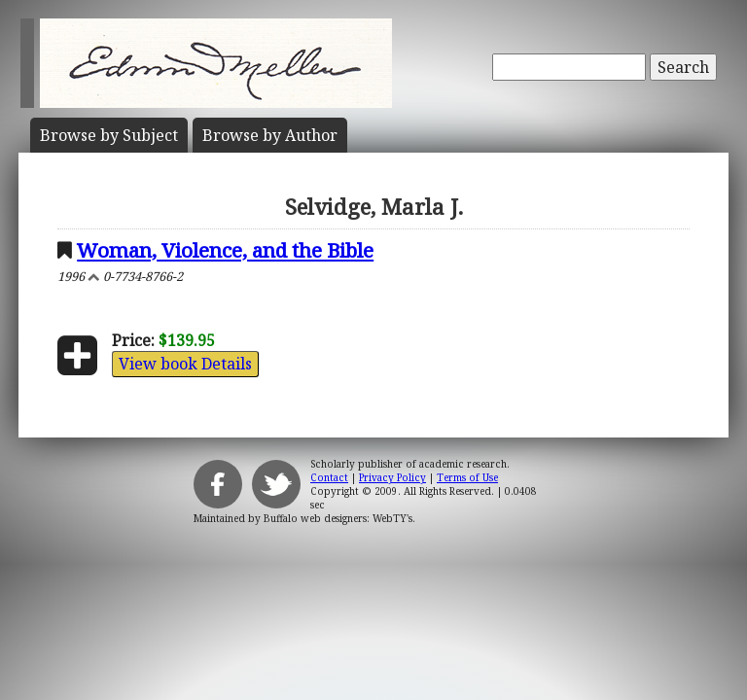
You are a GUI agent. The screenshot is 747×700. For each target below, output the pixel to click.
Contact (329, 477)
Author (270, 135)
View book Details (185, 364)
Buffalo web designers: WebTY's (338, 518)
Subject (109, 135)
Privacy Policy (392, 477)
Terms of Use (467, 477)
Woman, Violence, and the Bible (225, 250)
